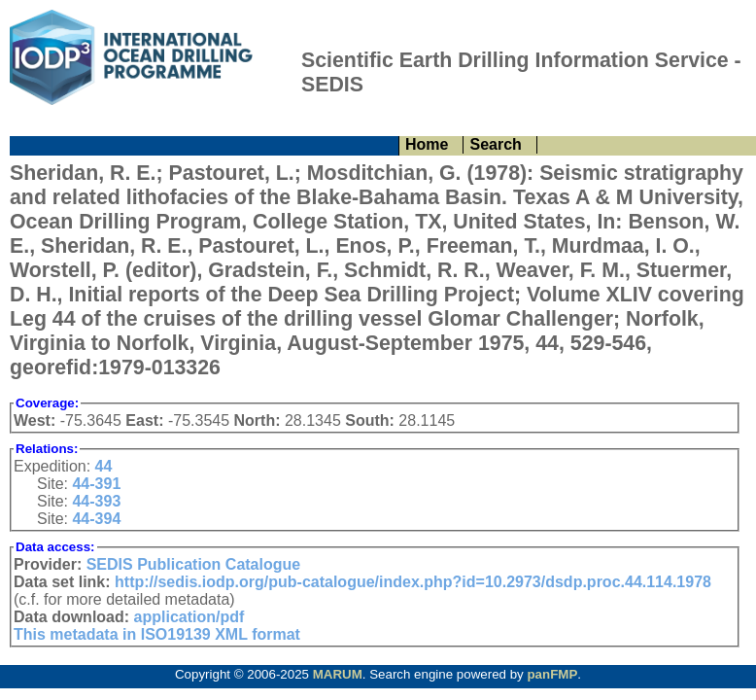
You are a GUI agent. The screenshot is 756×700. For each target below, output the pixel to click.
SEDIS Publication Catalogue (193, 564)
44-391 (96, 484)
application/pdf (189, 617)
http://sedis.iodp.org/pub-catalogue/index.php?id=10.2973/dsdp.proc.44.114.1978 (413, 582)
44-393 (96, 501)
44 (104, 466)
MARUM (338, 674)
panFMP (552, 674)
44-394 (96, 519)
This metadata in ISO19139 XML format (157, 634)
